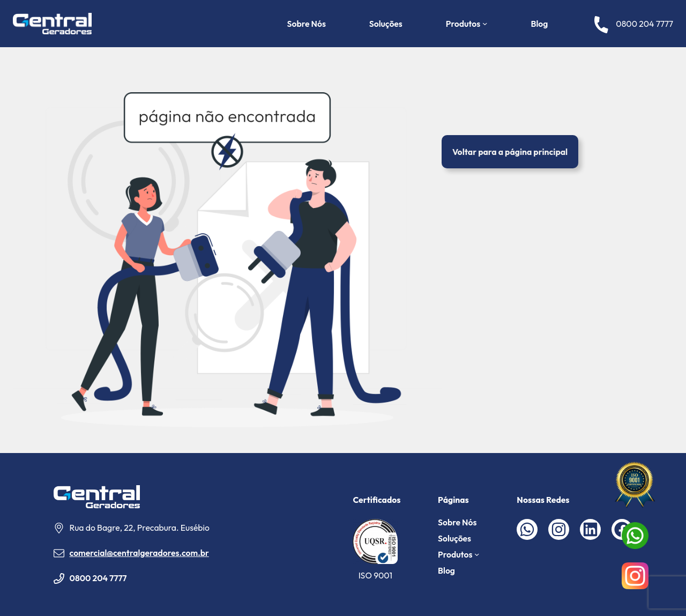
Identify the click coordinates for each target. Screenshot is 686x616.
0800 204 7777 (98, 578)
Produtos (463, 24)
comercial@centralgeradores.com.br (139, 553)
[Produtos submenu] (485, 23)
